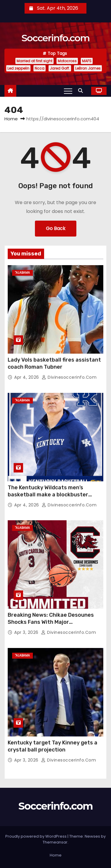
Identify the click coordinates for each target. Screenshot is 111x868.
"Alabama (22, 273)
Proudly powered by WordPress (36, 836)
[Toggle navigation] (68, 91)
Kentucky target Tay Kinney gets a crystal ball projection (53, 746)
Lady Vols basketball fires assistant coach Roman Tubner (54, 363)
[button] (82, 91)
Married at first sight (34, 61)
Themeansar (55, 842)
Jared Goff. (60, 68)
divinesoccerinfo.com (69, 377)
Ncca (40, 68)
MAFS (87, 61)
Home (11, 119)
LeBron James (88, 68)
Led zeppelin (18, 68)
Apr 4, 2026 (27, 377)
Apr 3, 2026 (27, 632)
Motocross (67, 61)
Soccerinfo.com (55, 38)
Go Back (56, 228)
